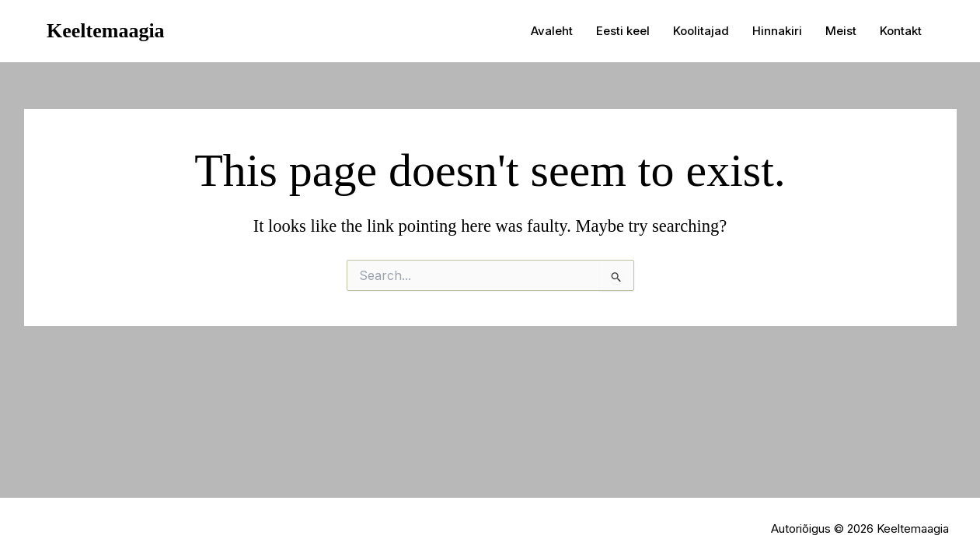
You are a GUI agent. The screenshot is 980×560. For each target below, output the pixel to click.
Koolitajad (701, 31)
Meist (841, 31)
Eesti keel (623, 31)
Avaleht (552, 31)
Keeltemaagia (106, 31)
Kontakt (901, 31)
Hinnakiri (777, 31)
